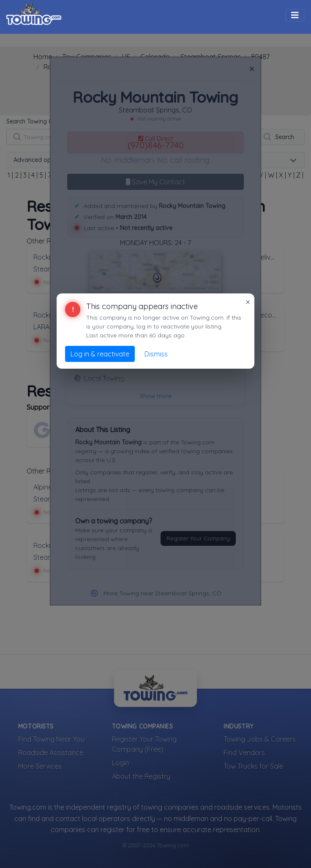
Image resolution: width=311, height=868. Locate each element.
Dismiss (156, 354)
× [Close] (248, 302)
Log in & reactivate (100, 354)
